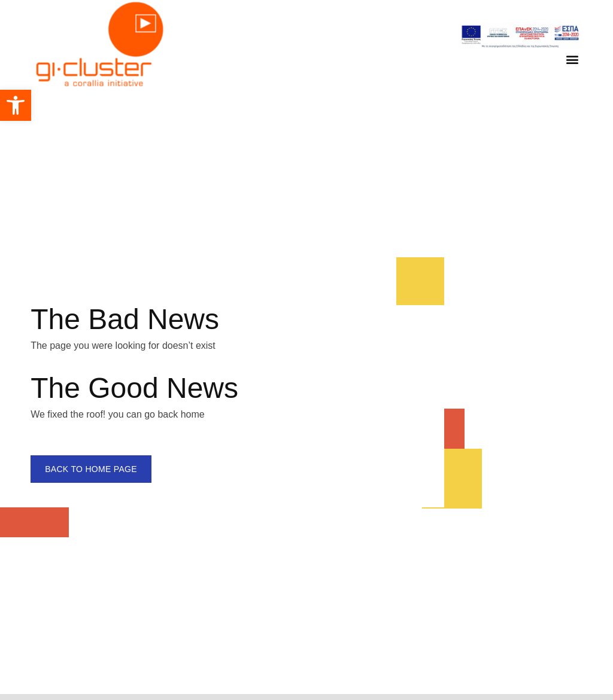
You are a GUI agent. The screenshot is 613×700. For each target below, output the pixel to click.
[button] (16, 105)
